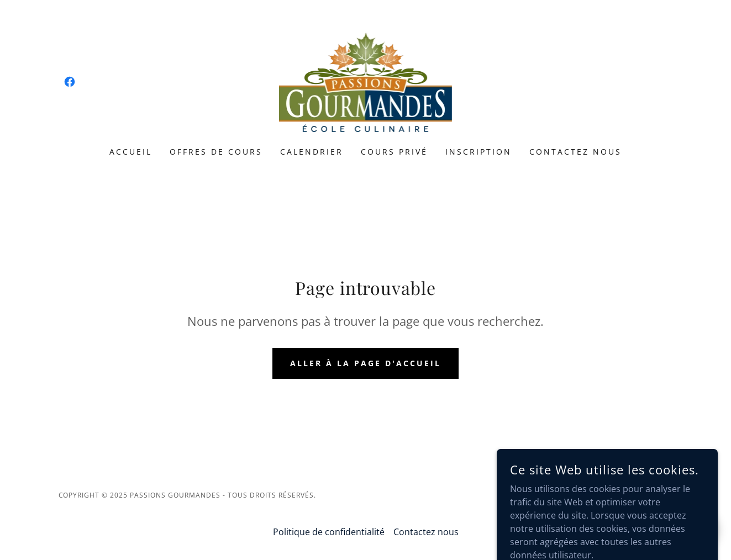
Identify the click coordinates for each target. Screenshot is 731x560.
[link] (70, 82)
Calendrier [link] (312, 152)
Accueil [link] (131, 152)
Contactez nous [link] (575, 152)
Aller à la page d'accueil (365, 363)
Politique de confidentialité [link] (329, 532)
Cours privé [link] (394, 152)
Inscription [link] (478, 152)
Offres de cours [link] (216, 152)
